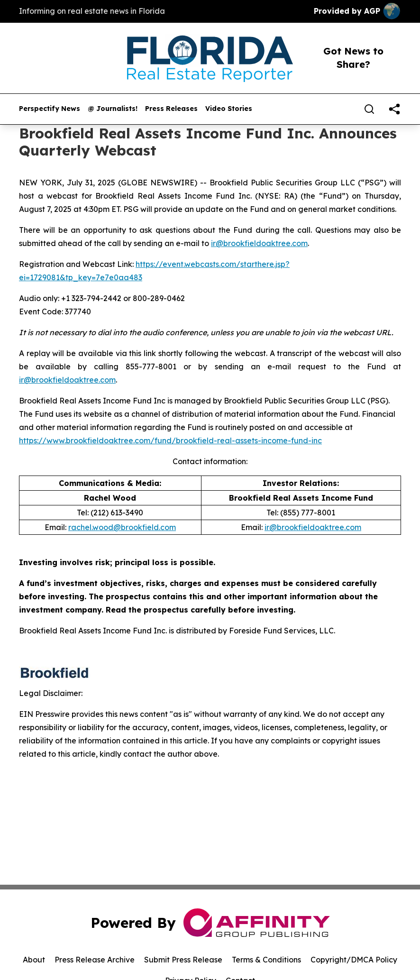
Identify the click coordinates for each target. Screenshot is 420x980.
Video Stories (229, 109)
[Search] (369, 109)
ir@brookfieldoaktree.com (259, 243)
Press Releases (171, 109)
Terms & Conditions (266, 960)
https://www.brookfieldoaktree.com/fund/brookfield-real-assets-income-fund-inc (170, 440)
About (34, 960)
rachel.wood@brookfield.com (122, 527)
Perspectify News (50, 109)
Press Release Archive (95, 960)
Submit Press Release (183, 960)
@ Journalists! (113, 109)
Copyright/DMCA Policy (354, 960)
